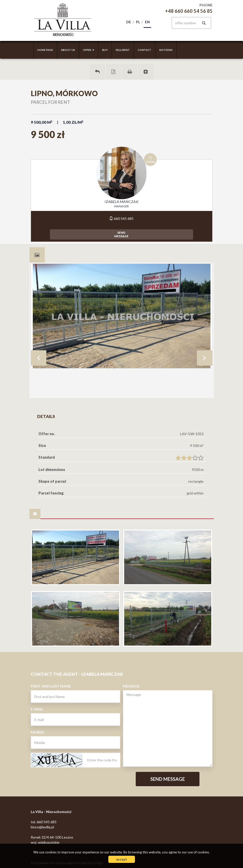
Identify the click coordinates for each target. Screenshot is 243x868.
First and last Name (51, 686)
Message (131, 686)
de (129, 22)
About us (68, 50)
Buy (105, 50)
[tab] (37, 255)
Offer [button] (89, 50)
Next (205, 358)
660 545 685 (121, 218)
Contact (145, 50)
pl (138, 22)
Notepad (166, 50)
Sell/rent (123, 50)
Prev (39, 358)
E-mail (37, 709)
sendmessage (121, 234)
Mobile (38, 732)
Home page (45, 50)
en (147, 22)
